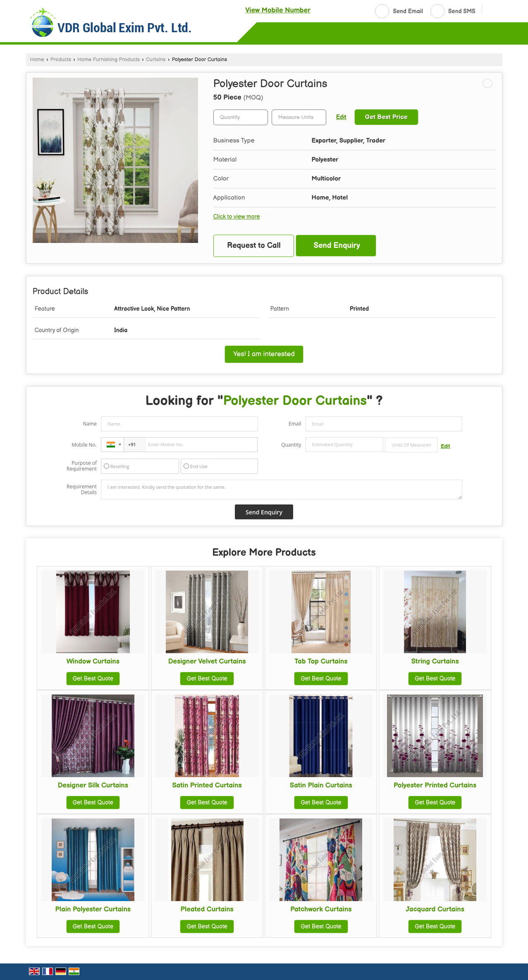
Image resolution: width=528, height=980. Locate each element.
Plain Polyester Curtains (93, 909)
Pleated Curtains (207, 909)
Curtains (156, 60)
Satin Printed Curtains (207, 785)
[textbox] (299, 117)
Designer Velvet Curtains (207, 661)
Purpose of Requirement (82, 466)
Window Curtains (93, 661)
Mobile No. (84, 445)
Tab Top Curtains (321, 661)
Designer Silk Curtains (93, 785)
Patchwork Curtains (321, 909)
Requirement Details (82, 490)
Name (90, 424)
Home (37, 60)
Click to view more (237, 217)
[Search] (491, 10)
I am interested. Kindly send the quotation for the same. (282, 490)
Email (295, 424)
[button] (278, 10)
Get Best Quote (93, 679)
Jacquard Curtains (435, 909)
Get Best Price (386, 117)
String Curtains (435, 661)
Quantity (291, 445)
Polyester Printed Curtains (435, 785)
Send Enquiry (337, 246)
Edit (341, 117)
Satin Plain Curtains (321, 785)
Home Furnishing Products (109, 60)
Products (61, 60)
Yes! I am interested (264, 354)
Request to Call (254, 246)
